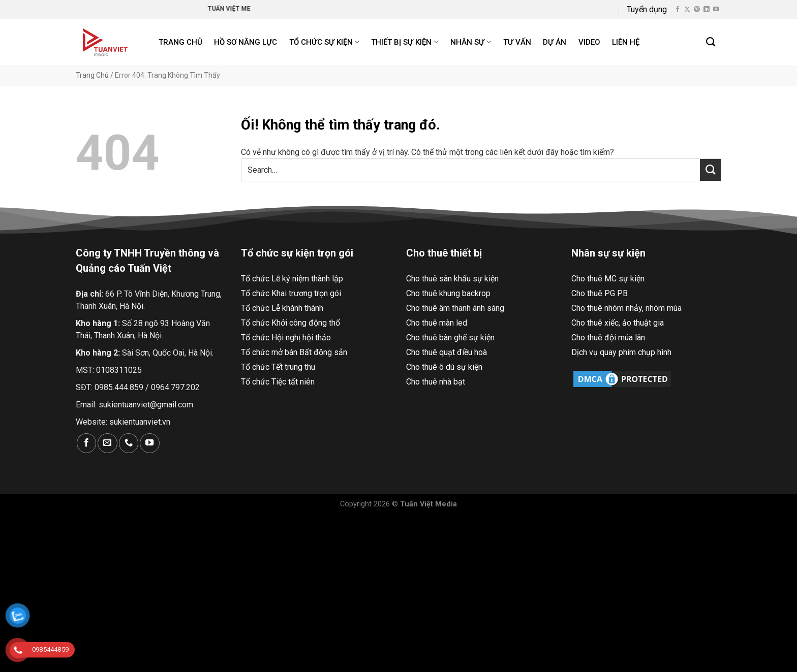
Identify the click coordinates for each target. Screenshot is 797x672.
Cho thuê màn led (437, 323)
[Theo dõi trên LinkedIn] (707, 10)
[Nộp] (710, 170)
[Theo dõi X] (687, 10)
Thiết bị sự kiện (405, 42)
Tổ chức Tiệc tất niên (278, 382)
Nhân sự (471, 42)
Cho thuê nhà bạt (436, 382)
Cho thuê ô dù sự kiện (444, 367)
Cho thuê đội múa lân (608, 338)
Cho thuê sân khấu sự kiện (452, 279)
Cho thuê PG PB (600, 293)
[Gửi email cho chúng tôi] (107, 443)
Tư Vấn (517, 42)
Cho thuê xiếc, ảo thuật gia (618, 323)
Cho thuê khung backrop (448, 293)
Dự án (555, 42)
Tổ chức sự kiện (324, 42)
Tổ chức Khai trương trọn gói (291, 293)
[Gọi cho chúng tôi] (129, 443)
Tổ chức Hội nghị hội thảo (286, 338)
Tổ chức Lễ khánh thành (282, 308)
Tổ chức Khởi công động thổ (290, 323)
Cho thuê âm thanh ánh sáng (455, 308)
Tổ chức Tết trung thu (278, 367)
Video (589, 42)
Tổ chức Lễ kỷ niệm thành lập (292, 279)
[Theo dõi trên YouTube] (716, 10)
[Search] (711, 42)
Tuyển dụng (647, 9)
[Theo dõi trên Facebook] (678, 10)
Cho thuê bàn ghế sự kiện (450, 338)
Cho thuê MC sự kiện (608, 279)
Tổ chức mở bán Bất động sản (294, 352)
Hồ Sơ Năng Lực (246, 42)
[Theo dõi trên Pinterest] (697, 10)
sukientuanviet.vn (140, 422)
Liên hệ (626, 42)
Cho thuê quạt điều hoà (447, 352)
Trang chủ (180, 42)
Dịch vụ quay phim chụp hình (621, 352)
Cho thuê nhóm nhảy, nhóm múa (626, 308)
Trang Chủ (92, 75)
